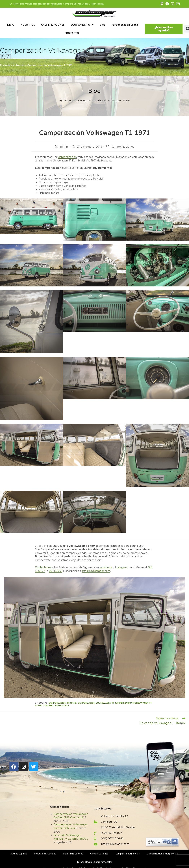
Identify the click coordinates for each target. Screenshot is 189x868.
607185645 (56, 571)
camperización (68, 157)
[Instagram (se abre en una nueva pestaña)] (172, 4)
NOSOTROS (28, 25)
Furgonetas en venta (125, 25)
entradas (19, 65)
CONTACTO (72, 33)
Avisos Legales (19, 854)
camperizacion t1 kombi (63, 703)
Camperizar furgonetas (128, 854)
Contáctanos (43, 567)
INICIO (10, 25)
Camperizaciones (123, 147)
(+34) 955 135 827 (111, 833)
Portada (5, 65)
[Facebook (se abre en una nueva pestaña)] (167, 4)
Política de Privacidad (45, 854)
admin (64, 147)
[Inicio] (61, 100)
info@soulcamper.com (96, 571)
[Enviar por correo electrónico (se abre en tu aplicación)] (177, 4)
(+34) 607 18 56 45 (112, 838)
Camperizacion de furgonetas (162, 854)
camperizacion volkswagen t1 (96, 703)
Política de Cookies (73, 854)
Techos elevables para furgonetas (95, 862)
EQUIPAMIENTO (82, 25)
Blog (103, 25)
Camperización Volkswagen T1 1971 (109, 100)
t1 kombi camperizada (56, 706)
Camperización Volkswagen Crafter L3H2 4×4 (71, 826)
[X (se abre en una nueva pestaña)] (162, 4)
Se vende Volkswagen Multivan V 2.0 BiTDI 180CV (71, 837)
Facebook (106, 567)
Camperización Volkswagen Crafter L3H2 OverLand (71, 816)
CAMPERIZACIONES (53, 25)
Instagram (121, 567)
